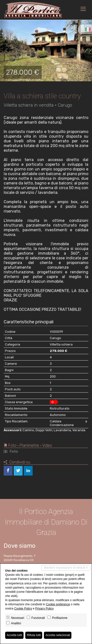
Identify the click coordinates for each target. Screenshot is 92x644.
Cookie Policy (23, 609)
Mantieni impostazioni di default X (66, 568)
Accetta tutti (14, 635)
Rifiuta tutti (34, 635)
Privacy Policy (44, 609)
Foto (11, 451)
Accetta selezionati (58, 635)
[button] (5, 50)
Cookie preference (58, 604)
